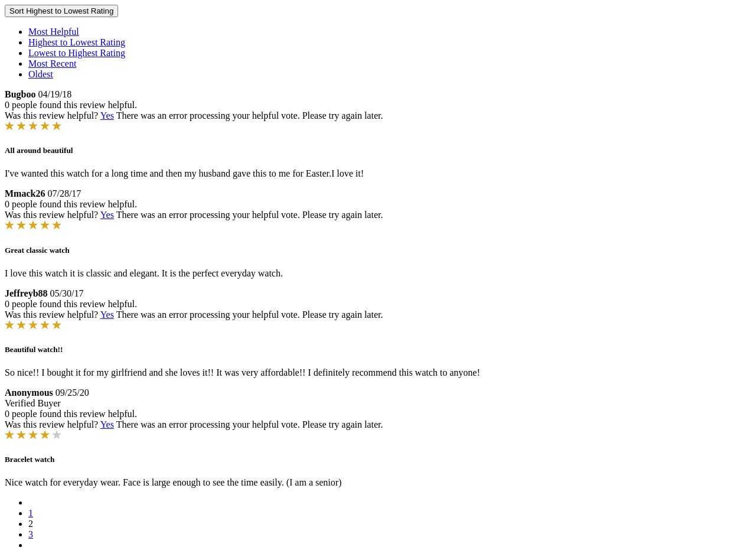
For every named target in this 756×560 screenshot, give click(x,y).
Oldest (41, 74)
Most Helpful (54, 32)
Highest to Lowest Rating (77, 42)
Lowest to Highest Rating (77, 53)
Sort (61, 11)
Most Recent (52, 64)
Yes (107, 115)
